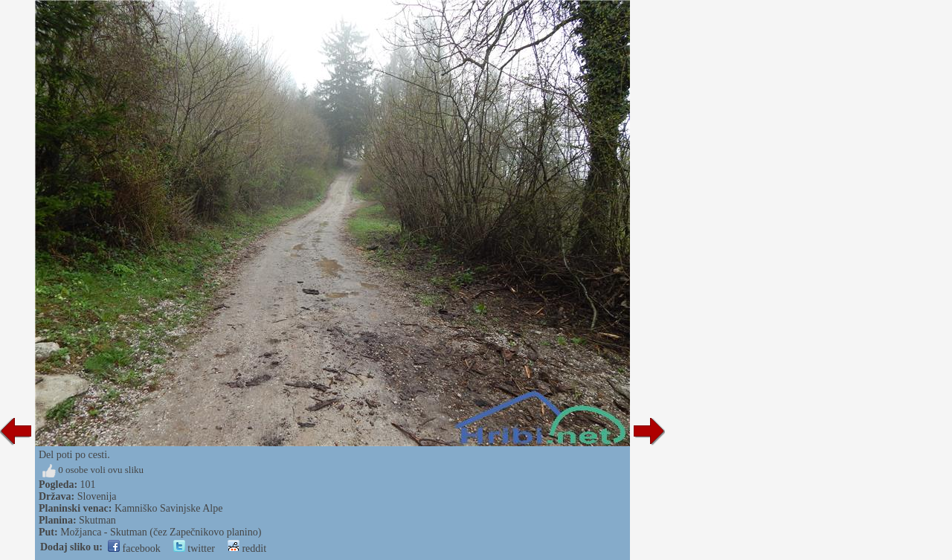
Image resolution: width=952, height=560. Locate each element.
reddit (247, 548)
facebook (134, 548)
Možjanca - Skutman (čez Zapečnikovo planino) (161, 532)
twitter (194, 548)
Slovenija (97, 496)
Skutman (97, 520)
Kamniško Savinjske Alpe (168, 508)
